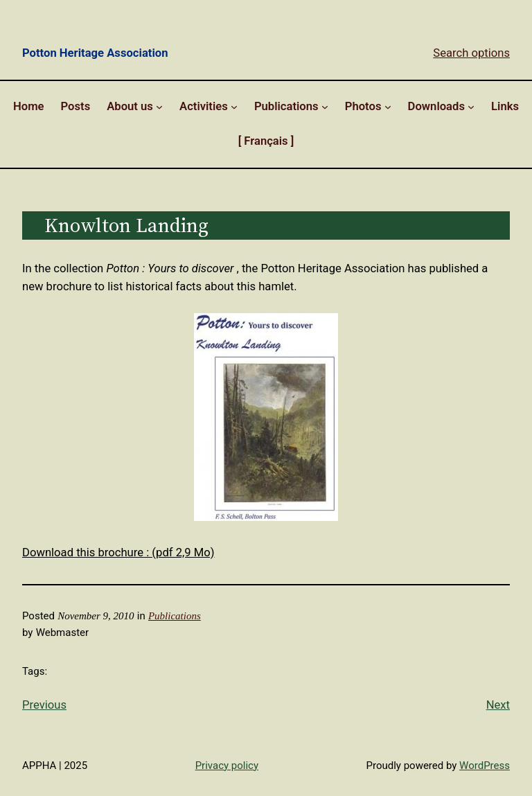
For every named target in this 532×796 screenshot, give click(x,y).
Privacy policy (227, 766)
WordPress (485, 766)
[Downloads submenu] (471, 107)
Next (498, 705)
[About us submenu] (159, 107)
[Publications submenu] (325, 107)
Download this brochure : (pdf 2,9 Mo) (118, 552)
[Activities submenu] (234, 107)
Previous (44, 705)
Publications (175, 616)
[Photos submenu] (388, 107)
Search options (471, 53)
